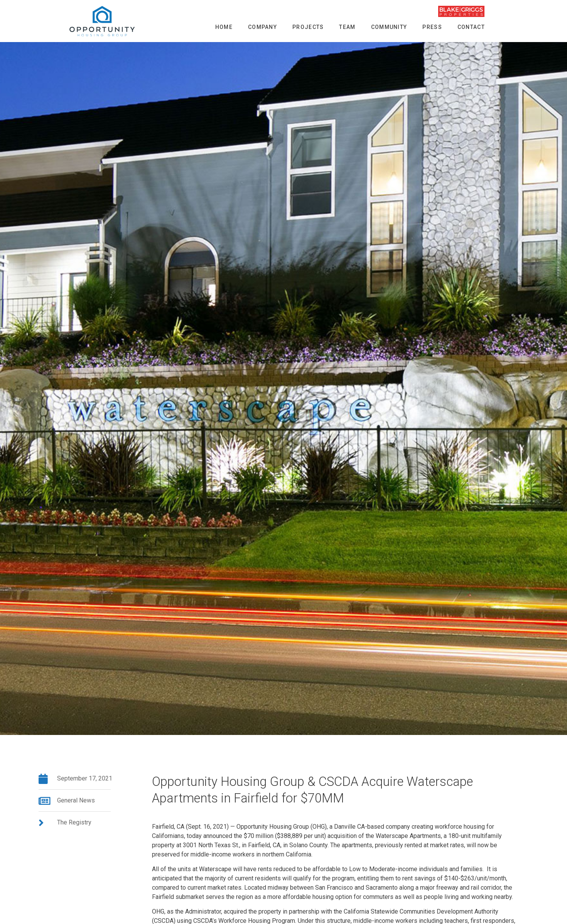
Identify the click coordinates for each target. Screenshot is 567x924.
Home (224, 27)
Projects (308, 27)
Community (389, 27)
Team (347, 27)
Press (432, 27)
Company (262, 27)
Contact (471, 27)
